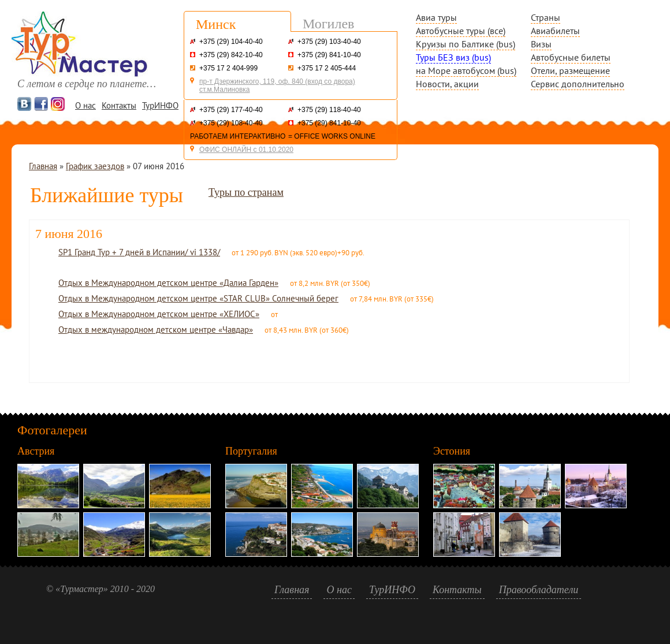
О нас (85, 105)
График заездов (95, 166)
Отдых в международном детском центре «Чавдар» (156, 330)
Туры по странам (246, 192)
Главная (43, 166)
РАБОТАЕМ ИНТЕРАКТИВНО (238, 136)
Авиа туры (436, 17)
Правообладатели (539, 590)
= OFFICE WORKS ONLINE (332, 136)
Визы (541, 44)
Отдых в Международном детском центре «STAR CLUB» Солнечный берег (198, 298)
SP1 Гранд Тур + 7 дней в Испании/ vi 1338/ (139, 252)
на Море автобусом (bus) (466, 70)
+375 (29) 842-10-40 (231, 55)
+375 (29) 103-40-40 (329, 42)
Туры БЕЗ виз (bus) (453, 57)
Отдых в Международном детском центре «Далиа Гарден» (168, 283)
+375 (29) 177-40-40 (231, 110)
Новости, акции (447, 84)
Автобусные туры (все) (461, 31)
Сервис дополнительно (578, 84)
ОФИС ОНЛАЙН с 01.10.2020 (246, 150)
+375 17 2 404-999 (228, 68)
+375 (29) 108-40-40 (231, 123)
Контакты (119, 105)
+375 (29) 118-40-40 (329, 110)
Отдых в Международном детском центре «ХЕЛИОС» (159, 314)
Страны (546, 17)
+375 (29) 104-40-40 (231, 42)
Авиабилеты (555, 31)
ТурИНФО (160, 105)
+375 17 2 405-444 (327, 68)
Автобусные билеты (571, 57)
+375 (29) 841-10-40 (329, 55)
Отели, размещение (570, 70)
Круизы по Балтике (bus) (466, 44)
